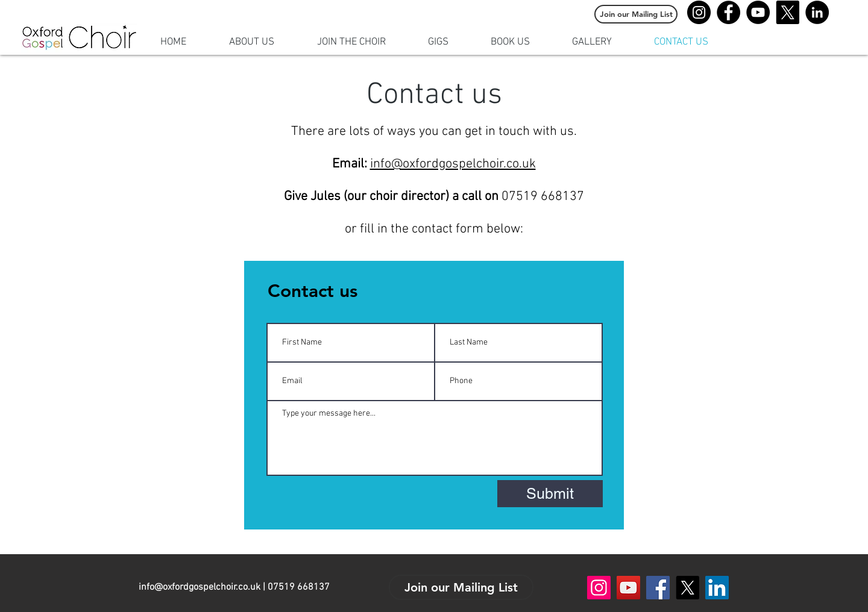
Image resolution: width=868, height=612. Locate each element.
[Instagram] (699, 12)
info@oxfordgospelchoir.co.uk (453, 164)
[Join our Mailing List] (636, 14)
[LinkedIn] (817, 12)
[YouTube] (758, 12)
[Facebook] (728, 12)
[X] (788, 12)
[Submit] (550, 494)
